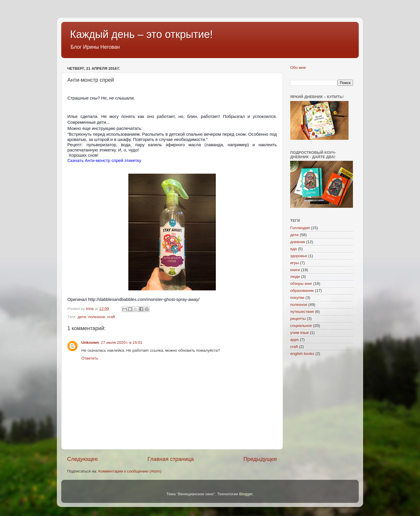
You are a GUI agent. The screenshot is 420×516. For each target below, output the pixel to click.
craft (111, 317)
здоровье (299, 256)
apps (294, 340)
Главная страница (171, 459)
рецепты (298, 319)
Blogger (246, 494)
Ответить (90, 358)
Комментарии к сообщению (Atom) (130, 471)
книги (295, 270)
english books (302, 354)
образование (302, 291)
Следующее (83, 459)
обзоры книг (301, 284)
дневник (298, 242)
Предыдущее (260, 459)
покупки (297, 298)
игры (295, 263)
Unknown (90, 342)
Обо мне (298, 68)
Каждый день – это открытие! (141, 34)
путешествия (302, 312)
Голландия (300, 228)
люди (295, 277)
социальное (301, 326)
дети (82, 317)
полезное (97, 317)
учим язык (299, 333)
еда (294, 249)
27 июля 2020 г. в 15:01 (122, 342)
